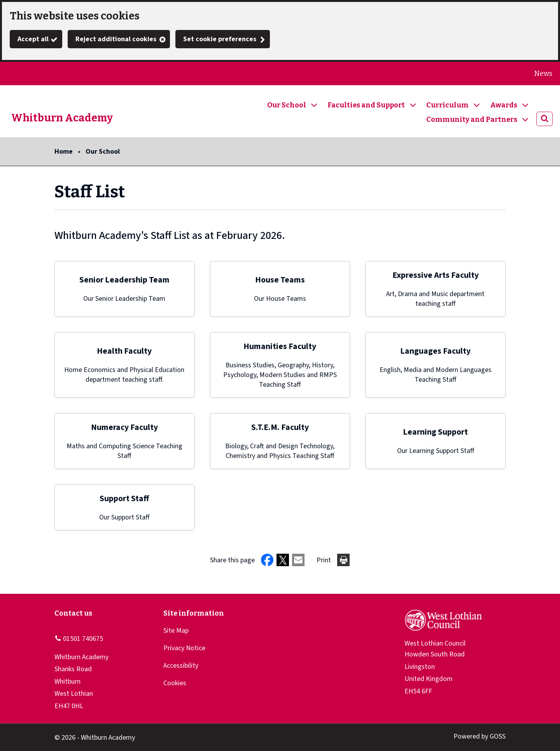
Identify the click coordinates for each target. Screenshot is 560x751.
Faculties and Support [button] (366, 105)
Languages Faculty (435, 351)
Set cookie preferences (220, 39)
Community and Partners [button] (472, 119)
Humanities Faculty (280, 347)
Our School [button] (287, 105)
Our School (103, 152)
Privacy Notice (184, 648)
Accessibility (181, 666)
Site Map (176, 631)
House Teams (280, 280)
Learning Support (435, 432)
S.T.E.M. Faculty (280, 427)
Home (64, 152)
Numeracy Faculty (124, 427)
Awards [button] (504, 105)
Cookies (175, 683)
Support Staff (124, 499)
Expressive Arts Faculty (436, 275)
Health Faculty (124, 351)
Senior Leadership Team (124, 280)
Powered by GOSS (479, 736)
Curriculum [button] (447, 105)
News (543, 74)
